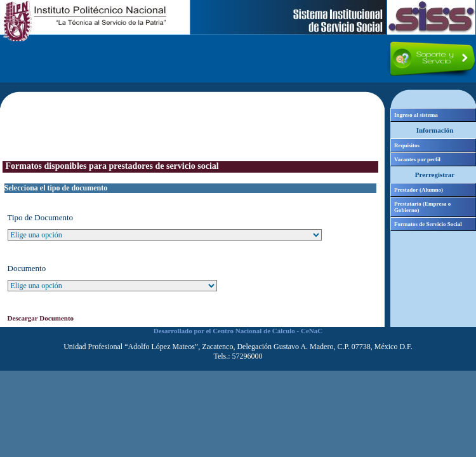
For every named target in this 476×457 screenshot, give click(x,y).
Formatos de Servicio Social (428, 224)
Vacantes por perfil (417, 159)
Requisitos (407, 145)
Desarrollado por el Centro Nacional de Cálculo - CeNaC (238, 331)
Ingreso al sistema (416, 115)
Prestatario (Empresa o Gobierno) (422, 207)
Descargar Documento (41, 318)
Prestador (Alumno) (419, 190)
